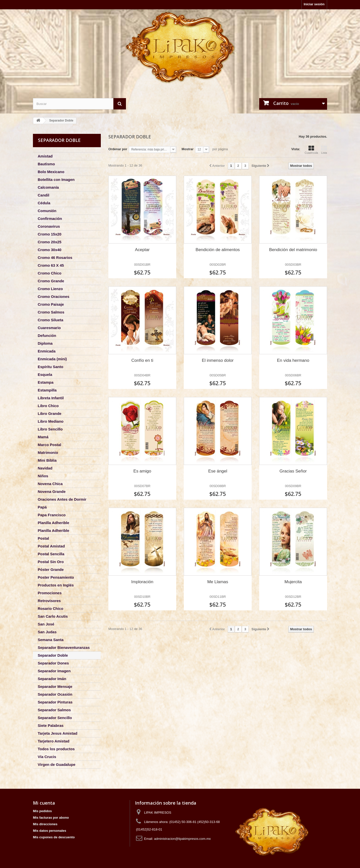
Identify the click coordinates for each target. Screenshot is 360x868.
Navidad (45, 468)
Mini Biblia (47, 460)
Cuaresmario (49, 328)
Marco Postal (49, 445)
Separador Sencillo (55, 718)
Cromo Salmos (51, 312)
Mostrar (188, 149)
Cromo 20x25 (50, 242)
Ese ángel (218, 471)
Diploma (45, 343)
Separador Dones (53, 663)
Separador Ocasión (55, 694)
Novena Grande (52, 491)
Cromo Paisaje (51, 304)
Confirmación (50, 219)
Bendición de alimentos (218, 250)
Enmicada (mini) (52, 359)
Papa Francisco (52, 515)
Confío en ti (142, 360)
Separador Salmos (54, 710)
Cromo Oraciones (54, 297)
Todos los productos (56, 749)
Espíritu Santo (51, 367)
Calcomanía (48, 187)
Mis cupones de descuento (54, 837)
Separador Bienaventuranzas (64, 647)
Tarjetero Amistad (54, 741)
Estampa (46, 382)
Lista (324, 150)
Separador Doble (53, 655)
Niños (43, 476)
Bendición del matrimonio (293, 250)
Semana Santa (51, 640)
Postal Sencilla (51, 554)
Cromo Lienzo (50, 289)
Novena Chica (50, 484)
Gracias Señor (293, 471)
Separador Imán (52, 679)
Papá (42, 507)
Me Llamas (218, 582)
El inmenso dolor (218, 360)
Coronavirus (49, 226)
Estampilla (47, 390)
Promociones (50, 593)
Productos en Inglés (56, 585)
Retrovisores (49, 601)
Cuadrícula (311, 150)
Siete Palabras (51, 725)
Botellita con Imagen (56, 180)
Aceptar (142, 250)
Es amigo (142, 471)
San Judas (47, 632)
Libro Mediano (51, 421)
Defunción (47, 336)
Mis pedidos (42, 811)
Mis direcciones (45, 824)
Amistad (45, 156)
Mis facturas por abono (51, 818)
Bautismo (46, 164)
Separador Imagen (54, 671)
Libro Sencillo (50, 429)
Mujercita (293, 582)
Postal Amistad (51, 546)
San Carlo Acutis (53, 616)
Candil (43, 195)
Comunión (47, 211)
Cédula (44, 203)
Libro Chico (48, 406)
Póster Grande (51, 569)
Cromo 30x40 (50, 250)
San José (46, 624)
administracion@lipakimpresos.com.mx (183, 839)
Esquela (45, 374)
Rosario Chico (51, 608)
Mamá (43, 437)
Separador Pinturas (55, 702)
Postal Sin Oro (51, 562)
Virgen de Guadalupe (57, 764)
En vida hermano (293, 360)
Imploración (142, 582)
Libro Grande (50, 413)
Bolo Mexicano (51, 172)
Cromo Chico (50, 273)
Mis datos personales (50, 831)
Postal (43, 538)
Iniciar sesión (314, 4)
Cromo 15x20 (50, 234)
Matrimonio (48, 452)
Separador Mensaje (55, 686)
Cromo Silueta (51, 320)
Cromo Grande (51, 281)
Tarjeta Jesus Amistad (58, 733)
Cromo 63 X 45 (51, 265)
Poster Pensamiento (56, 577)
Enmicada (47, 351)
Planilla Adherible (53, 523)
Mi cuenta (44, 803)
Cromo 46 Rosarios (55, 258)
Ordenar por (118, 149)
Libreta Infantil (51, 398)
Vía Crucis (47, 757)
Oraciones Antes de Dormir (62, 499)
